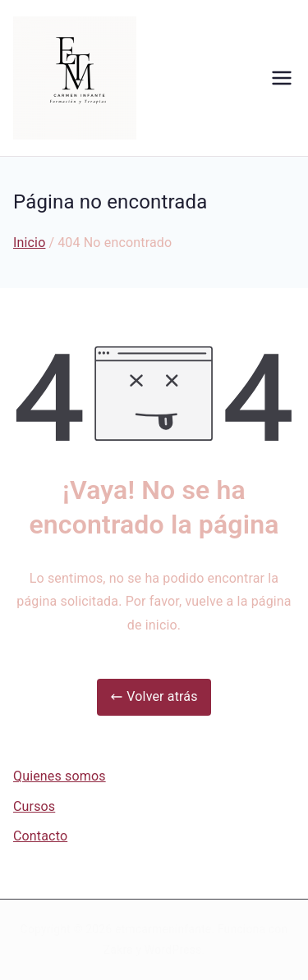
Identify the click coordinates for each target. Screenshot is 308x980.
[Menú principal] (282, 78)
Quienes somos (60, 776)
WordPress (173, 950)
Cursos (34, 806)
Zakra (118, 950)
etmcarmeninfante (163, 929)
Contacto (40, 836)
